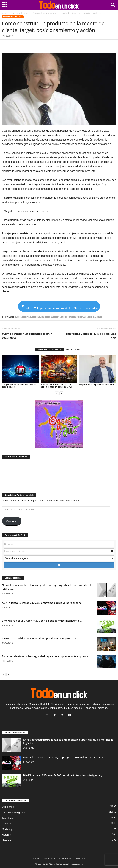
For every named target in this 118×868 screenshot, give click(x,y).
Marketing (7, 829)
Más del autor (73, 350)
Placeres (7, 824)
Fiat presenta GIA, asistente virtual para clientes (19, 386)
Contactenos (49, 858)
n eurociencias (64, 317)
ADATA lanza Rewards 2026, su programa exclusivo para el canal (42, 603)
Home (36, 858)
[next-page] (61, 393)
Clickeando (8, 807)
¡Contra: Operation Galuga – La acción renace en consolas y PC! (56, 386)
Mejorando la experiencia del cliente (97, 385)
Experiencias (65, 858)
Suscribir (11, 521)
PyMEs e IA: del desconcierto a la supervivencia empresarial (39, 638)
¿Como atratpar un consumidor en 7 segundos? (27, 336)
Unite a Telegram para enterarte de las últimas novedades (59, 307)
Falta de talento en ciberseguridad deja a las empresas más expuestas (46, 656)
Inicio (4, 13)
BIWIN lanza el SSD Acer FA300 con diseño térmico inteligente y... (43, 621)
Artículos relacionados (49, 350)
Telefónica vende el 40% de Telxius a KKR (91, 336)
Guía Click (80, 858)
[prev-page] (57, 393)
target (97, 317)
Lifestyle (6, 840)
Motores (6, 835)
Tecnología (8, 818)
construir (40, 317)
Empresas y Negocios (19, 13)
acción (19, 317)
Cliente (29, 317)
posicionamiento (83, 317)
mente (51, 317)
